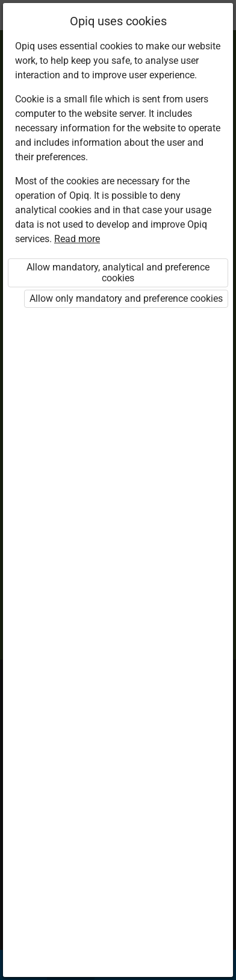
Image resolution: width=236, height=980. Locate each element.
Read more (77, 239)
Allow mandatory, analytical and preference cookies (118, 273)
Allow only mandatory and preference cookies (126, 298)
